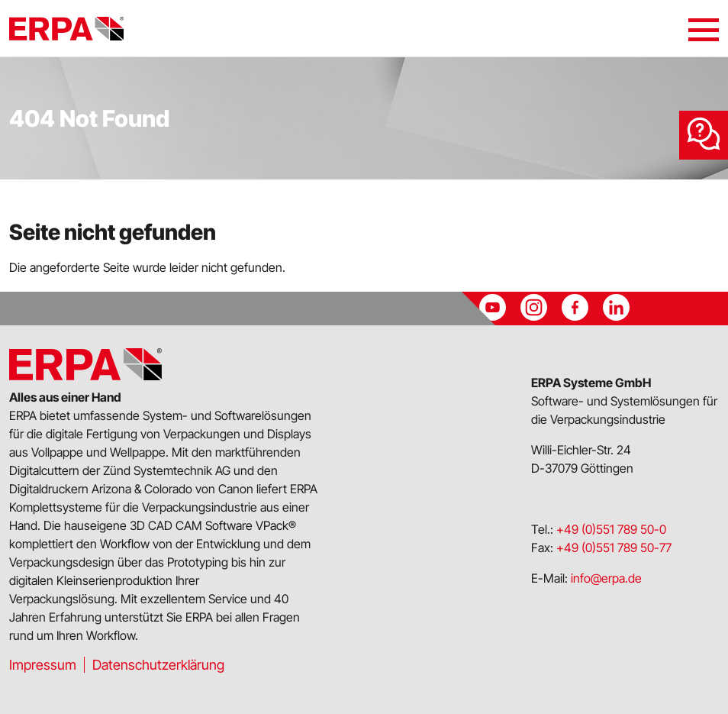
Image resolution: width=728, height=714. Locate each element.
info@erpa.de (606, 578)
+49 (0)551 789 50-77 (614, 548)
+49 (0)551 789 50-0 (611, 529)
